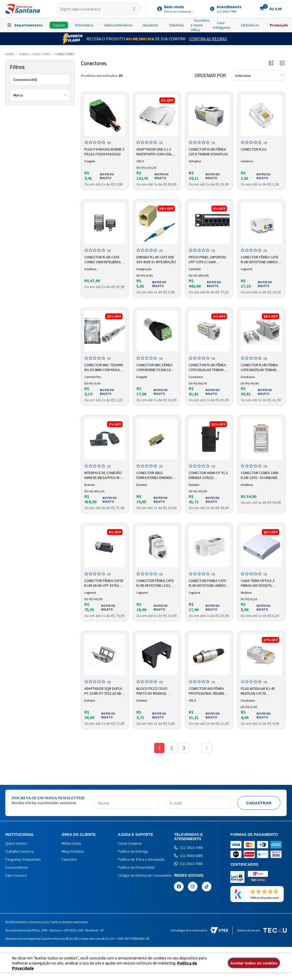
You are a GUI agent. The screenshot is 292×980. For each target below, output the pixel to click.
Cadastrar (259, 803)
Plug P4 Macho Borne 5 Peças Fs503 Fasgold (104, 152)
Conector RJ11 (254, 149)
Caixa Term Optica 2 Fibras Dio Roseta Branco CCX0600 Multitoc (258, 583)
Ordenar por (210, 76)
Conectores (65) (25, 80)
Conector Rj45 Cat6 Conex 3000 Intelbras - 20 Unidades (104, 260)
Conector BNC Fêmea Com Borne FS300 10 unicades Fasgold (154, 368)
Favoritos (69, 859)
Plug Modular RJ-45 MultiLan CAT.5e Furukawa (258, 691)
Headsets (151, 25)
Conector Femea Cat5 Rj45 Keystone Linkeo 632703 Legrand (207, 583)
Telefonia (176, 25)
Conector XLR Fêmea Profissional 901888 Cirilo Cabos (206, 691)
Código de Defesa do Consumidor (145, 875)
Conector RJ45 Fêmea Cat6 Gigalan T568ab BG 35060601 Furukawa (209, 368)
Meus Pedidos (73, 851)
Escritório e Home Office (200, 25)
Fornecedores (17, 867)
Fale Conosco (16, 875)
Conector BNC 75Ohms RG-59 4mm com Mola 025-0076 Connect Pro (104, 368)
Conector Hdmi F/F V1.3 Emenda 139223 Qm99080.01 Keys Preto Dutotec (208, 475)
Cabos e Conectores (35, 54)
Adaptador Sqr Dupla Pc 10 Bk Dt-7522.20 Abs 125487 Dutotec (104, 691)
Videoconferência (118, 25)
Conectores (65, 54)
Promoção (279, 25)
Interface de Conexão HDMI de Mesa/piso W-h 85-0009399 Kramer (103, 475)
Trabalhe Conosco (20, 851)
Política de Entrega (133, 851)
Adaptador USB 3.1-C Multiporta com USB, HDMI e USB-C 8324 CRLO (156, 152)
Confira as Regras (208, 39)
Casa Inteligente (222, 25)
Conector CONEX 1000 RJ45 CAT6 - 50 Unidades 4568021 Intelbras (260, 475)
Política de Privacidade (136, 867)
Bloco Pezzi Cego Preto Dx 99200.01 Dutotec (152, 691)
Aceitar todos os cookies (254, 963)
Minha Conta (71, 843)
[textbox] (99, 9)
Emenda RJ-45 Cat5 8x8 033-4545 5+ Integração (156, 259)
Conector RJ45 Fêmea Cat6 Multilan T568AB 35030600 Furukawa (259, 368)
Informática (84, 25)
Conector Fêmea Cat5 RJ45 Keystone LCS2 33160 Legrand (155, 583)
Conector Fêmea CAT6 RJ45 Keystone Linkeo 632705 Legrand (259, 260)
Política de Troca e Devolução (141, 859)
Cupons (59, 25)
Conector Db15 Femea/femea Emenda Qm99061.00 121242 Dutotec (154, 475)
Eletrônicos (250, 25)
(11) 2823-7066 (188, 848)
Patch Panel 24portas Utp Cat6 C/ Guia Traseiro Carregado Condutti (208, 260)
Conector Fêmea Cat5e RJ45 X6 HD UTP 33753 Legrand (104, 583)
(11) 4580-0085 (188, 856)
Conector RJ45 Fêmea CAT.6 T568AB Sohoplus (208, 152)
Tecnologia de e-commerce (199, 930)
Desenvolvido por (262, 930)
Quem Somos (16, 843)
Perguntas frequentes (23, 859)
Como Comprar (130, 843)
